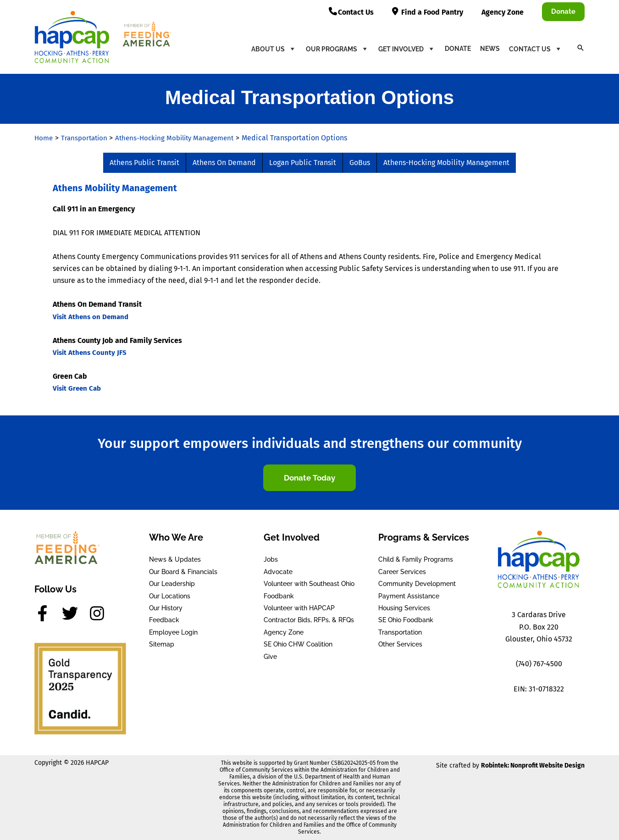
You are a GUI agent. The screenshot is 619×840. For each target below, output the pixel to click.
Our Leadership (172, 584)
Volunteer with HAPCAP (299, 608)
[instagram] (99, 613)
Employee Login (173, 632)
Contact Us (536, 49)
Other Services (400, 644)
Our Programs (337, 49)
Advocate (278, 572)
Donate (458, 49)
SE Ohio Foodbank (406, 620)
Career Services (402, 572)
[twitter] (75, 613)
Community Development (417, 584)
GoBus (360, 163)
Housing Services (404, 608)
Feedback (164, 620)
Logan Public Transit (303, 163)
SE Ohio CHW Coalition (298, 644)
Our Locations (170, 596)
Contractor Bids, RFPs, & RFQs (309, 620)
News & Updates (175, 559)
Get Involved (407, 49)
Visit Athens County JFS (91, 352)
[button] (563, 12)
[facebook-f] (47, 613)
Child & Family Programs (416, 559)
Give (270, 657)
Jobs (271, 559)
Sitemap (162, 644)
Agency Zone (284, 632)
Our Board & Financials (183, 572)
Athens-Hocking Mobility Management (446, 163)
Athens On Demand (224, 163)
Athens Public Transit (144, 163)
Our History (166, 608)
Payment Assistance (409, 596)
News (490, 49)
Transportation (400, 632)
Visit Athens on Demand (93, 317)
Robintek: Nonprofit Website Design (533, 765)
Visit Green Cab (78, 388)
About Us (274, 49)
